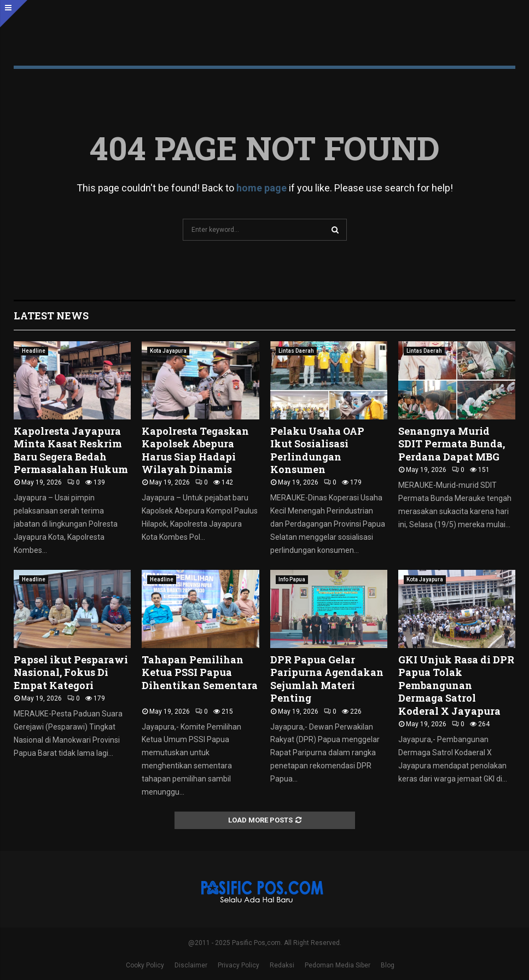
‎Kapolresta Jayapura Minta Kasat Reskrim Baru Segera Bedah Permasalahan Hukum (71, 450)
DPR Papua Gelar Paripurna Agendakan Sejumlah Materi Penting (327, 679)
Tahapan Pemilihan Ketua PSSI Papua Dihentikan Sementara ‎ (200, 672)
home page (261, 188)
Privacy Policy (239, 965)
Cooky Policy (145, 965)
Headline (34, 351)
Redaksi (282, 965)
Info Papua (292, 579)
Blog (388, 965)
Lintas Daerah (296, 351)
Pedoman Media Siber (338, 965)
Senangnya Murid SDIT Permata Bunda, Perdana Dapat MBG (452, 444)
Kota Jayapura (168, 351)
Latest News (51, 316)
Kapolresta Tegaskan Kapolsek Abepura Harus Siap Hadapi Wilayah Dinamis (195, 450)
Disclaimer (191, 965)
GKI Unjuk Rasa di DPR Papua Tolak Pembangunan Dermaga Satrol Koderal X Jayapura (456, 685)
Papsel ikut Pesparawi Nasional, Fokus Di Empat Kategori (71, 672)
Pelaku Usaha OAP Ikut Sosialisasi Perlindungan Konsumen (317, 450)
